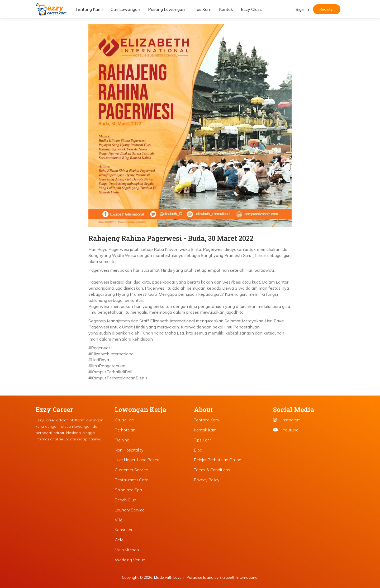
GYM (119, 540)
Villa (119, 520)
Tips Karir (202, 9)
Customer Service (131, 470)
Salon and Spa (128, 490)
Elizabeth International (239, 577)
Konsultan (124, 530)
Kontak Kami (206, 430)
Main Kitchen (127, 550)
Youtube (286, 430)
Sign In (302, 9)
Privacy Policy (207, 480)
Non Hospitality (129, 450)
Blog (198, 450)
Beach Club (125, 500)
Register (327, 9)
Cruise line (124, 420)
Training (122, 440)
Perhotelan (125, 430)
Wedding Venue (130, 560)
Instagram (287, 420)
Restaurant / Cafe (132, 480)
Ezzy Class (251, 9)
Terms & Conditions (212, 470)
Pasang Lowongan (166, 9)
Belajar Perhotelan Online (218, 460)
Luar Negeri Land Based (137, 460)
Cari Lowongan (125, 9)
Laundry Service (130, 510)
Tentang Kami (89, 9)
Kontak (226, 9)
